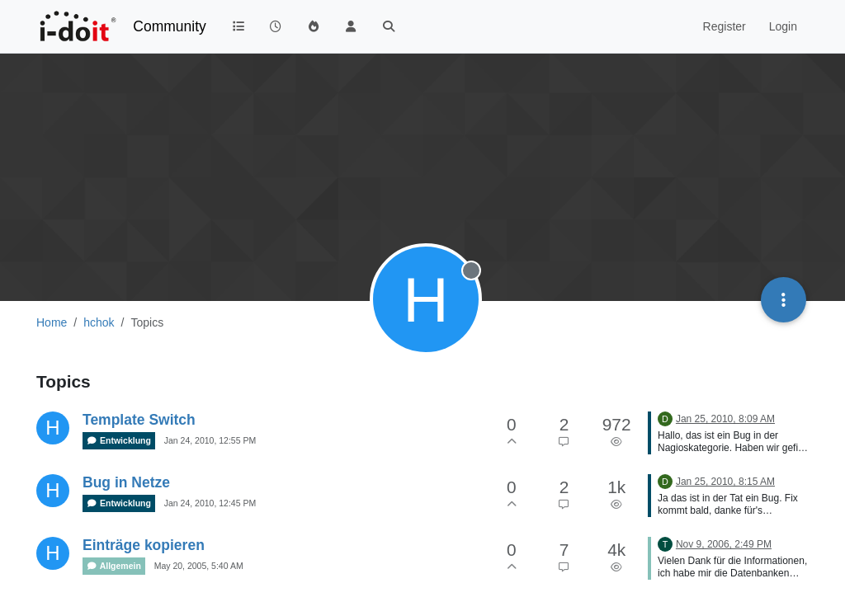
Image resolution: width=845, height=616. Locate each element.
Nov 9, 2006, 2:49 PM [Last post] (724, 544)
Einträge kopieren (144, 545)
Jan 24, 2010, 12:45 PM (210, 503)
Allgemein (114, 566)
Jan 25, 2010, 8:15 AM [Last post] (725, 482)
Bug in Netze (126, 482)
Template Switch (139, 420)
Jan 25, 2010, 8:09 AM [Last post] (725, 419)
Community (170, 26)
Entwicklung (119, 441)
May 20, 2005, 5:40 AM (199, 566)
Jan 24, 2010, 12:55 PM (210, 440)
